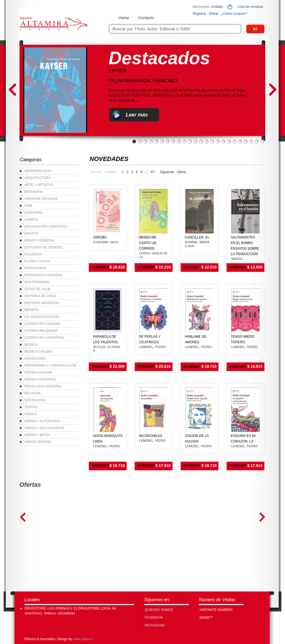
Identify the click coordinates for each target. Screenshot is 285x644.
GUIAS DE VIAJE (38, 289)
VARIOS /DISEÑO (38, 442)
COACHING (34, 213)
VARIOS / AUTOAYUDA (42, 421)
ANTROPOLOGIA (38, 171)
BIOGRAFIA (34, 192)
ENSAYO (31, 233)
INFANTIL (32, 310)
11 (190, 141)
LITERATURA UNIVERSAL (45, 338)
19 (234, 141)
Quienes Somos (159, 610)
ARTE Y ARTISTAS (39, 185)
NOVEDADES (35, 359)
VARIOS (31, 414)
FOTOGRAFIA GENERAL (44, 275)
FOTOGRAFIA (35, 268)
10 (184, 141)
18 (229, 141)
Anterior (110, 172)
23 (257, 141)
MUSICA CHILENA (39, 352)
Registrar (199, 14)
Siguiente (167, 172)
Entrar (214, 14)
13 (201, 141)
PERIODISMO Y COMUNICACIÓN (50, 365)
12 (195, 141)
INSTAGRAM (154, 625)
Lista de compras (250, 7)
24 (262, 141)
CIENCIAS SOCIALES (41, 199)
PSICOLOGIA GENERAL (43, 386)
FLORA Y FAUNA (38, 261)
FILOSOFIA (33, 254)
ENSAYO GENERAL (40, 240)
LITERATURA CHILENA (42, 324)
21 (245, 141)
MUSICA (31, 345)
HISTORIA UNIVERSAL (42, 303)
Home (124, 18)
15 (212, 141)
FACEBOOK (154, 618)
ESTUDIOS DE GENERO (44, 247)
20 (240, 141)
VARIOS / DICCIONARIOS (44, 428)
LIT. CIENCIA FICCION (42, 317)
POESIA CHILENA (38, 372)
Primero (96, 172)
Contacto (146, 18)
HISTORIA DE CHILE (40, 296)
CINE (29, 206)
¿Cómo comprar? (234, 14)
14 (207, 141)
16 (218, 141)
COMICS (31, 220)
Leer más (137, 115)
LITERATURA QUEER (41, 331)
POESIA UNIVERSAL (40, 379)
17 (223, 141)
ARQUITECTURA (38, 178)
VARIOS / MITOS (37, 435)
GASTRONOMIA (37, 282)
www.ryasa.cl (83, 639)
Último (181, 172)
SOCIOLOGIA (35, 400)
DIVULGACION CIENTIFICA (46, 227)
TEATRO (31, 407)
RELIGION (32, 393)
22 (251, 141)
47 (153, 172)
